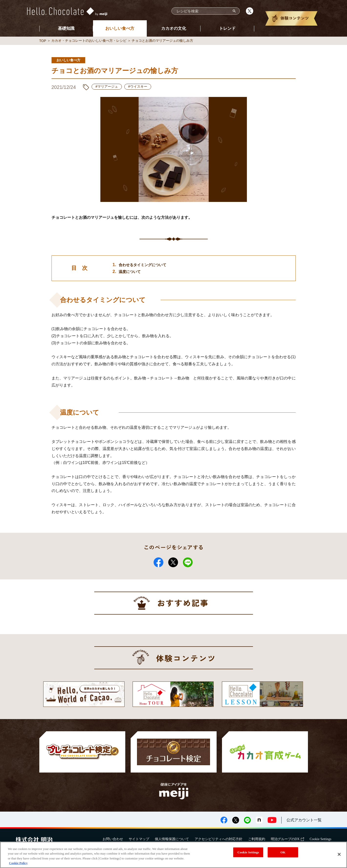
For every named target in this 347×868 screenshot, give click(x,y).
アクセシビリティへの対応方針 (219, 839)
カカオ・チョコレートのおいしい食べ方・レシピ (89, 41)
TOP (43, 41)
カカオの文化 (174, 28)
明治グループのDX (287, 839)
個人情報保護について (172, 839)
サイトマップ (139, 839)
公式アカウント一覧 (304, 820)
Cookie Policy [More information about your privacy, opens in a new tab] (18, 863)
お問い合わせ (113, 839)
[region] (173, 855)
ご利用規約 (257, 839)
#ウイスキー (138, 86)
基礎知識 (66, 28)
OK (283, 852)
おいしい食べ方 (120, 28)
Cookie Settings (321, 839)
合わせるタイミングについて (142, 265)
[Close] (339, 854)
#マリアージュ (107, 86)
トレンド (227, 28)
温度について (130, 272)
